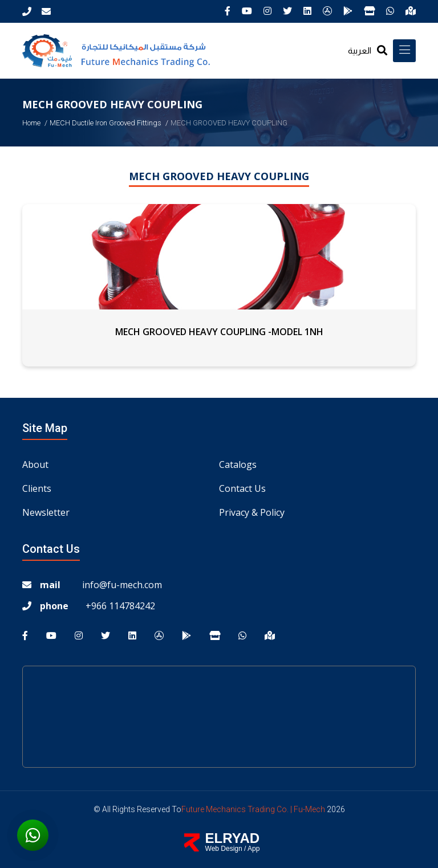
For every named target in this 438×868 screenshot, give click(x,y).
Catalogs (238, 464)
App (254, 849)
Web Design (224, 849)
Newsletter (46, 512)
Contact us (242, 488)
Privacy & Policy (252, 512)
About (35, 464)
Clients (37, 488)
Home (31, 123)
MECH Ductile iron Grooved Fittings (106, 123)
